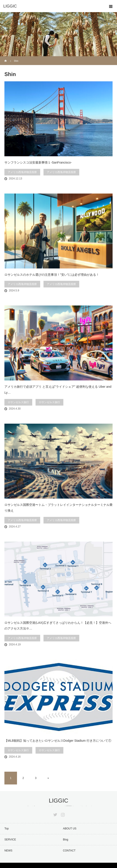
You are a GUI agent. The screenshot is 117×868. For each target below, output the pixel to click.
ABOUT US (70, 829)
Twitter (55, 814)
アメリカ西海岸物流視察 (22, 172)
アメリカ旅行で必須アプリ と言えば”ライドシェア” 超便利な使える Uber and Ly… (58, 390)
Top (7, 829)
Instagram (62, 814)
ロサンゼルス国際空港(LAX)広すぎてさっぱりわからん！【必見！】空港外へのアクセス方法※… (58, 626)
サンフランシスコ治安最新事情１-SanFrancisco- (38, 162)
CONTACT (69, 851)
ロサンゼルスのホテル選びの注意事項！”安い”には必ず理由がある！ (52, 275)
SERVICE (10, 840)
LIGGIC (58, 801)
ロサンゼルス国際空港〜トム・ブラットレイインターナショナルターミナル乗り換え (58, 508)
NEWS (8, 851)
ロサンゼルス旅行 (18, 402)
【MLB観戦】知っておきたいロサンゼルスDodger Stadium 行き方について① (58, 741)
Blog (66, 840)
